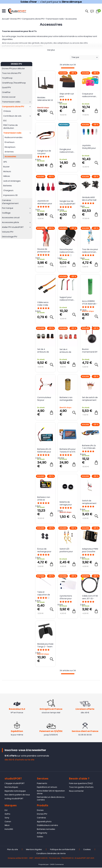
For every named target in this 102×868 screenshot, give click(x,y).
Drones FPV (42, 814)
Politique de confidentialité (63, 850)
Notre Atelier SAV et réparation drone (51, 793)
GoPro (7, 814)
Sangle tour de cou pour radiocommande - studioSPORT (45, 152)
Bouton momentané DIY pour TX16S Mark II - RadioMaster (90, 351)
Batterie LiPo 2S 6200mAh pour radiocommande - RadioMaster (45, 450)
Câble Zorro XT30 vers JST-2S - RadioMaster (90, 597)
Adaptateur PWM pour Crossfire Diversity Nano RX (90, 550)
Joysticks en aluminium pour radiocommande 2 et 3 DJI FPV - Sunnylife (45, 202)
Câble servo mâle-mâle (43, 304)
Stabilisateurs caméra (47, 826)
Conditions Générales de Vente (51, 854)
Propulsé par (43, 865)
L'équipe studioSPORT (15, 784)
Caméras (41, 818)
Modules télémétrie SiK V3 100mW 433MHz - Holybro (45, 99)
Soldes (40, 837)
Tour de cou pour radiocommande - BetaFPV (90, 251)
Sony (7, 818)
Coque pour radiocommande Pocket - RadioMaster (90, 95)
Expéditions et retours (47, 787)
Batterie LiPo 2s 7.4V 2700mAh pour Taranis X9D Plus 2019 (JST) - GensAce (90, 447)
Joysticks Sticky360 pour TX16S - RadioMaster (89, 147)
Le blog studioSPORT (14, 799)
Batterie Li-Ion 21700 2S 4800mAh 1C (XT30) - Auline (44, 498)
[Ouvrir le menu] (4, 11)
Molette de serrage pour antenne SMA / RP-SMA (66, 503)
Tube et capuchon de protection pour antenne (45, 593)
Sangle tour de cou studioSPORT (68, 202)
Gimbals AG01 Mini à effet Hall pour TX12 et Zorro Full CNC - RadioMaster (90, 199)
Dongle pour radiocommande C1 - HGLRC (68, 151)
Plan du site (13, 850)
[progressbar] (68, 68)
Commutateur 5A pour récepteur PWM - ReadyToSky (45, 399)
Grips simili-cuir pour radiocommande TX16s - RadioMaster (68, 95)
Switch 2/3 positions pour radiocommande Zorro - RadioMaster (68, 550)
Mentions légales (34, 850)
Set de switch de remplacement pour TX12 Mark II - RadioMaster (90, 399)
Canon (8, 822)
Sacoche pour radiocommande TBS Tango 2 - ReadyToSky (68, 251)
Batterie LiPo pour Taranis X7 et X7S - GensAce (68, 450)
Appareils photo (44, 822)
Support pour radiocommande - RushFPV (68, 299)
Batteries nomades (46, 829)
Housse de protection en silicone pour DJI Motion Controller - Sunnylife (45, 250)
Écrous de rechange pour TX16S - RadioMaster (44, 550)
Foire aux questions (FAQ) (81, 784)
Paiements (42, 784)
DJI (6, 810)
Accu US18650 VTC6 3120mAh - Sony (90, 302)
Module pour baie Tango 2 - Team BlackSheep (45, 645)
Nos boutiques (11, 787)
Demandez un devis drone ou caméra (51, 799)
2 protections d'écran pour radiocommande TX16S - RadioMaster (68, 597)
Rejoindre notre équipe (15, 791)
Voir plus (51, 50)
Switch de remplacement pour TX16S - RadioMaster (89, 502)
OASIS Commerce (57, 865)
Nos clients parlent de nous (17, 795)
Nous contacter (76, 791)
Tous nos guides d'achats (81, 787)
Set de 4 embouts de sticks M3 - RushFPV (43, 351)
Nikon (7, 826)
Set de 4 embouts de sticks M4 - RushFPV (65, 351)
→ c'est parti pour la (51, 2)
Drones (40, 810)
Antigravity (42, 833)
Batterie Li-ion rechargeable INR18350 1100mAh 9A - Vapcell (68, 399)
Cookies (87, 850)
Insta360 (9, 829)
